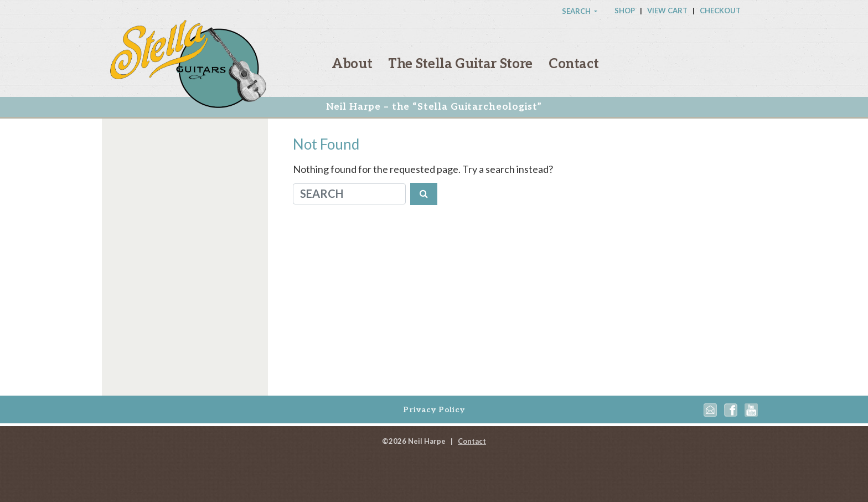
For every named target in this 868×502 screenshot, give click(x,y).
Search (577, 11)
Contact (573, 64)
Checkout (720, 11)
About (352, 64)
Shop (625, 11)
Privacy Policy (434, 410)
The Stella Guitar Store (460, 64)
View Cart (667, 11)
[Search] (349, 194)
